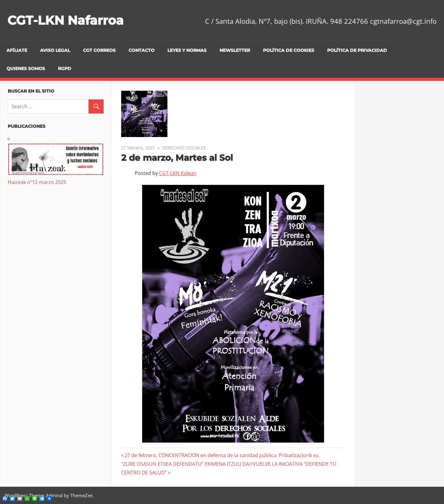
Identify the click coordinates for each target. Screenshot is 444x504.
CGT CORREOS (99, 50)
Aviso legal (55, 50)
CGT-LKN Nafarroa (66, 20)
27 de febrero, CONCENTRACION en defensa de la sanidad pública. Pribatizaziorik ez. (222, 455)
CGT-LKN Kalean (178, 173)
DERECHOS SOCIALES (184, 148)
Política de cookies (289, 50)
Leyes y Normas (187, 50)
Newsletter (235, 50)
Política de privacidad (357, 50)
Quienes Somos (26, 69)
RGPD (65, 69)
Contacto (142, 50)
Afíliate (17, 50)
